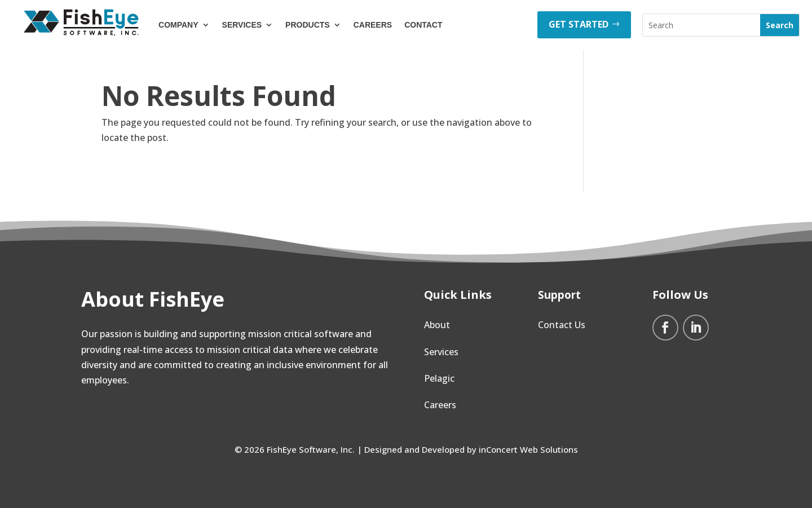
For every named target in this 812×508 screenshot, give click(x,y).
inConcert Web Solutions (528, 449)
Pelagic (439, 378)
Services (242, 25)
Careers (373, 25)
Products (308, 25)
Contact (423, 25)
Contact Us (562, 325)
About (437, 325)
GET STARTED (579, 24)
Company (178, 25)
